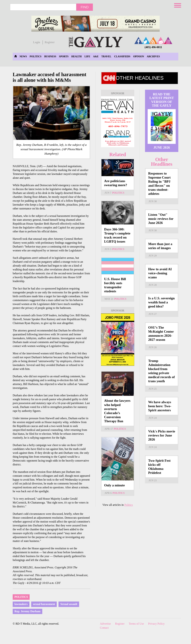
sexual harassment (44, 604)
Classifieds (122, 57)
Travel (106, 57)
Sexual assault (69, 604)
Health (77, 57)
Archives (153, 57)
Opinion (139, 57)
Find (85, 7)
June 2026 (162, 147)
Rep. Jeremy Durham (27, 611)
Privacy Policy (156, 624)
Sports (64, 57)
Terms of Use (136, 624)
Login (36, 42)
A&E (96, 57)
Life (87, 57)
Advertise (105, 624)
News (23, 57)
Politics (36, 57)
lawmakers (21, 604)
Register (50, 42)
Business (50, 57)
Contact (104, 628)
